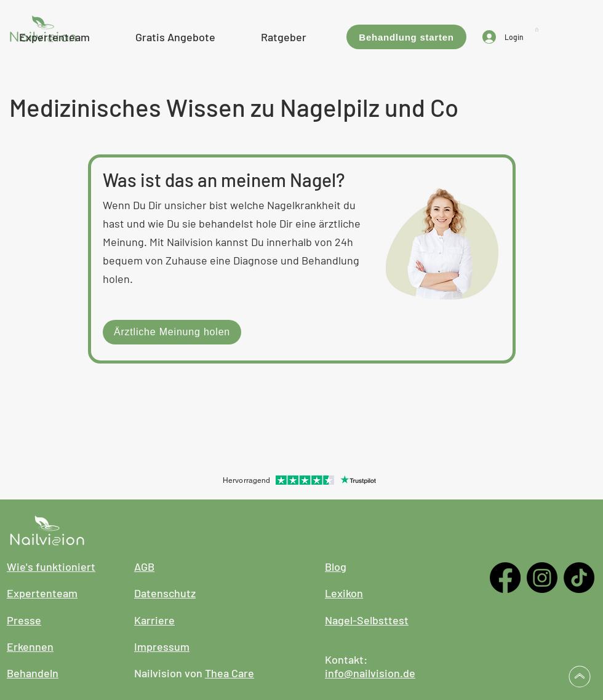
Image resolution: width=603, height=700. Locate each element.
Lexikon (344, 593)
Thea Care (230, 673)
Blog (336, 567)
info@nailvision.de (370, 673)
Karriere (154, 620)
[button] (175, 35)
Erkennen (30, 646)
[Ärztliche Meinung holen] (172, 332)
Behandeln (33, 673)
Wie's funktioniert (51, 567)
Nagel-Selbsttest (367, 620)
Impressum (162, 646)
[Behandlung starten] (406, 37)
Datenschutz (165, 593)
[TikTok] (579, 578)
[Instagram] (542, 578)
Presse (24, 620)
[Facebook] (505, 578)
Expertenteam (42, 593)
